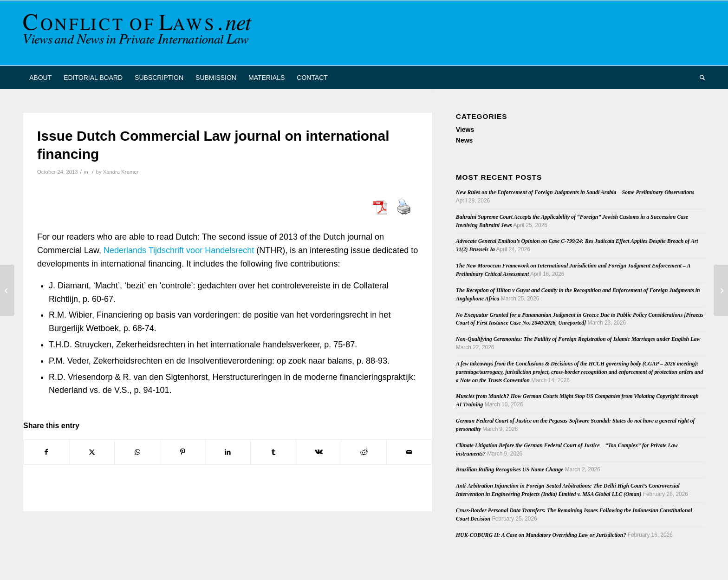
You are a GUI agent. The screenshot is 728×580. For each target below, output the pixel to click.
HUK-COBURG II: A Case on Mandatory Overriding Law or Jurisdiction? (541, 535)
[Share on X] (92, 452)
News (465, 140)
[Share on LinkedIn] (228, 452)
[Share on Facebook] (46, 452)
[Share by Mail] (409, 452)
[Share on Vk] (319, 452)
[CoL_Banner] (139, 33)
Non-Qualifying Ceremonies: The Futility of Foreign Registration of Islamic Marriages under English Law (578, 339)
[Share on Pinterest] (183, 452)
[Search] (699, 78)
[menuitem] (40, 78)
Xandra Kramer (121, 172)
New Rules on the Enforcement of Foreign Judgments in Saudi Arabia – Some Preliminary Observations (575, 192)
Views (465, 130)
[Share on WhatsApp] (137, 452)
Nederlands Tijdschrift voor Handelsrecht (179, 250)
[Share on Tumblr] (273, 452)
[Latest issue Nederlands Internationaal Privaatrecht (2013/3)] (721, 290)
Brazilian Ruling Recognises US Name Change (510, 469)
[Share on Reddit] (364, 452)
